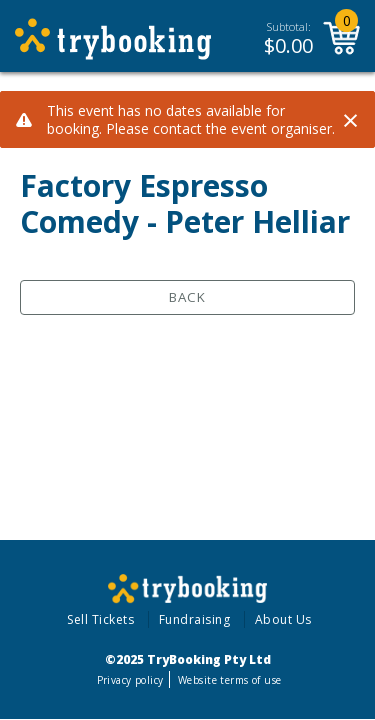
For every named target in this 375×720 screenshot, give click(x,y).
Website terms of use (229, 680)
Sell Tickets (100, 619)
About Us (283, 619)
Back (187, 297)
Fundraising (195, 619)
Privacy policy (130, 680)
